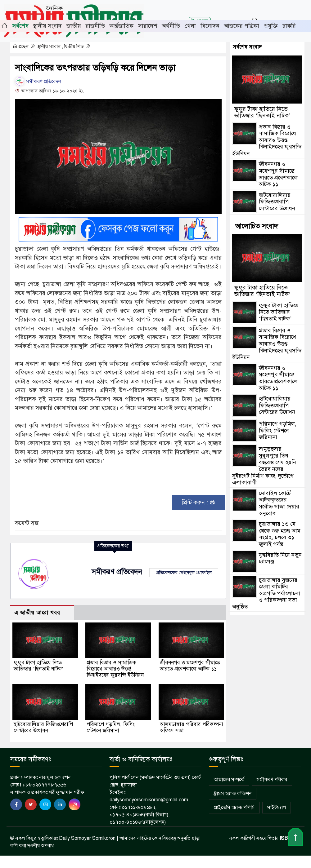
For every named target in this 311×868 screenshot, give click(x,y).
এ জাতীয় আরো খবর (37, 613)
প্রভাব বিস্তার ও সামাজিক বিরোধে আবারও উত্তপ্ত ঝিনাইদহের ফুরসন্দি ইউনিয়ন (115, 669)
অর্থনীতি (171, 26)
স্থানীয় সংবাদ (47, 26)
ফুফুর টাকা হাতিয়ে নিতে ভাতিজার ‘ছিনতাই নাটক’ (38, 666)
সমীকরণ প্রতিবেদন (38, 82)
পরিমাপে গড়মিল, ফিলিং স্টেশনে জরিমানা (111, 727)
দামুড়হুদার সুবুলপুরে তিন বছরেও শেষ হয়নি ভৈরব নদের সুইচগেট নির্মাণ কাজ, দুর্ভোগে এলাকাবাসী (264, 466)
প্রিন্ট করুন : (198, 502)
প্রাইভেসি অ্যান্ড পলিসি (234, 808)
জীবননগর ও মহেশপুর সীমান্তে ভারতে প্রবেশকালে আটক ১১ (190, 666)
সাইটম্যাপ (277, 808)
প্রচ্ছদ (21, 46)
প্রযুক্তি (271, 26)
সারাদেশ (148, 26)
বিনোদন (210, 26)
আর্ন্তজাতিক (122, 26)
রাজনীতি (95, 26)
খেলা (190, 26)
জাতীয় (74, 26)
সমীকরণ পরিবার (272, 780)
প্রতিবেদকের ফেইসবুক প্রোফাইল (184, 573)
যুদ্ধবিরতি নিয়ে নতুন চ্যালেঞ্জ (280, 558)
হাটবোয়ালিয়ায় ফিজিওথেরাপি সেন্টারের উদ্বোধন (43, 727)
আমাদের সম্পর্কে (229, 780)
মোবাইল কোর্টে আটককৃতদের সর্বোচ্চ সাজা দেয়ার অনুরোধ (279, 503)
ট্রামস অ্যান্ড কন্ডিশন (233, 794)
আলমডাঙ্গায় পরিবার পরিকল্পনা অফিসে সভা (192, 727)
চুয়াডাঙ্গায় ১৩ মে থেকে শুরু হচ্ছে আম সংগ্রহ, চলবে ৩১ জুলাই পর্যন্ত (280, 534)
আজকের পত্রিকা (242, 26)
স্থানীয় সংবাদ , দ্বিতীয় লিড (61, 46)
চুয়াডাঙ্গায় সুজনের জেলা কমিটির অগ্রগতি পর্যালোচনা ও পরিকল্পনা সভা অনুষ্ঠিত (266, 593)
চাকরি (289, 26)
